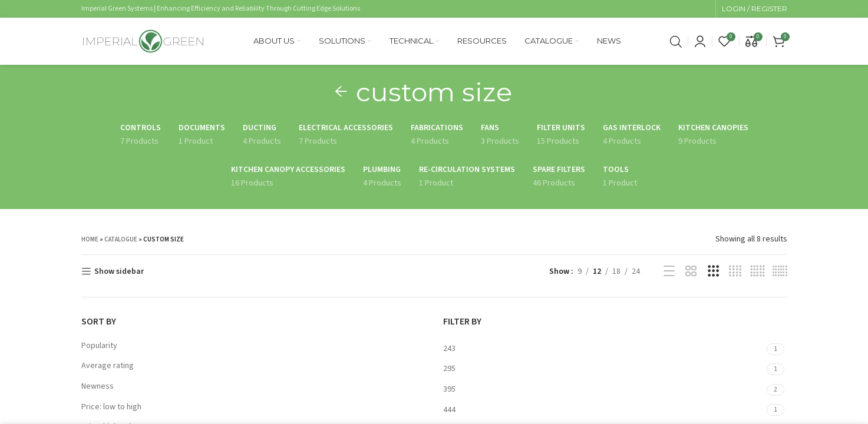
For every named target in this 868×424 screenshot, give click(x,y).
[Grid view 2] (691, 271)
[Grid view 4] (735, 271)
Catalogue (121, 239)
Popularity (99, 346)
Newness (98, 386)
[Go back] (341, 92)
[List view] (669, 271)
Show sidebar (119, 272)
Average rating (108, 366)
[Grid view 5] (758, 271)
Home (90, 239)
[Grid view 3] (713, 271)
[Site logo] (143, 41)
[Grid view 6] (780, 271)
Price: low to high (111, 407)
